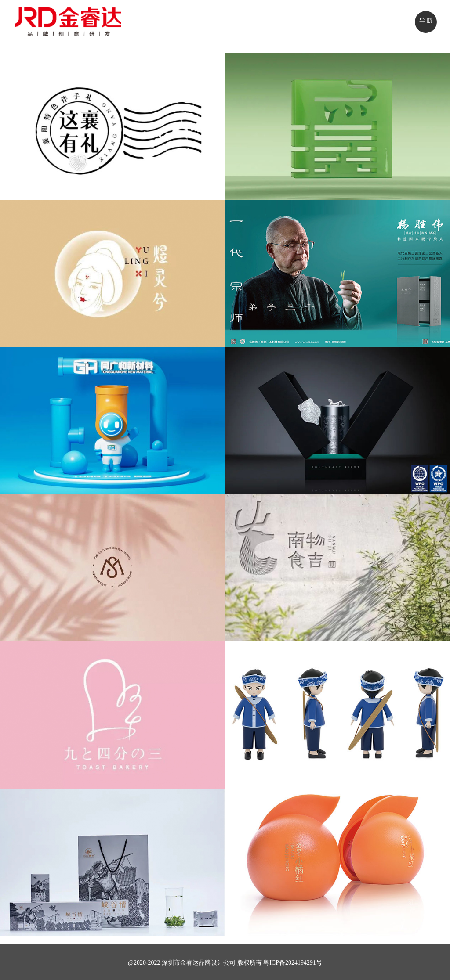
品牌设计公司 (217, 963)
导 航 (426, 20)
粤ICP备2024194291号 (293, 963)
